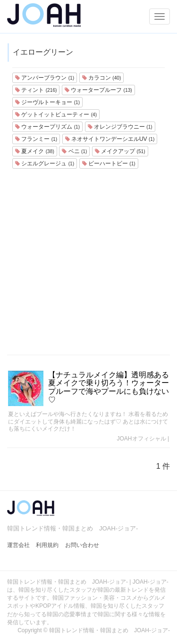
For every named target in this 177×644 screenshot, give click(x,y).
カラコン (102, 78)
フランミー (36, 139)
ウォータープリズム (47, 127)
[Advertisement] (88, 262)
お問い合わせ (82, 545)
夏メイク (35, 151)
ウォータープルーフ (98, 90)
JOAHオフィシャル (142, 439)
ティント (36, 90)
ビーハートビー (109, 163)
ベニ (74, 151)
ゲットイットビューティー (56, 114)
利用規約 (47, 545)
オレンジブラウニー (120, 127)
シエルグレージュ (45, 163)
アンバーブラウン (45, 78)
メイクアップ (120, 151)
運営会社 (18, 545)
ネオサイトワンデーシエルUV (110, 139)
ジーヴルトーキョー (47, 102)
